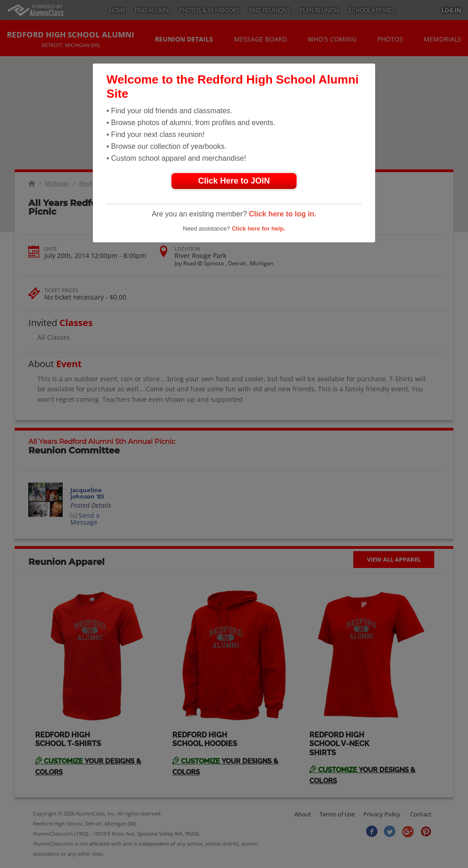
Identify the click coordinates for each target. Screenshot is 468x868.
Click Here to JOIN (234, 181)
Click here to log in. (282, 214)
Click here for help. (258, 229)
